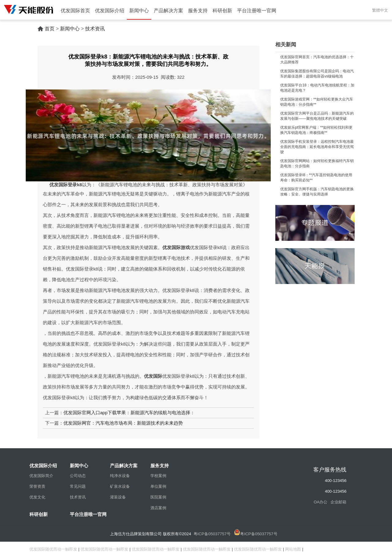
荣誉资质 (37, 486)
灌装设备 (118, 497)
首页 (50, 29)
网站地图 (293, 549)
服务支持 (198, 11)
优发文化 (37, 497)
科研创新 (222, 11)
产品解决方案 (168, 11)
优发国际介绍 (110, 11)
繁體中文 (380, 10)
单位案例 (158, 486)
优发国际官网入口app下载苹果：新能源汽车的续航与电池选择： (129, 413)
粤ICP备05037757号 (212, 534)
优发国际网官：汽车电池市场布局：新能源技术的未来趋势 (123, 423)
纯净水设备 (120, 476)
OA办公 (320, 502)
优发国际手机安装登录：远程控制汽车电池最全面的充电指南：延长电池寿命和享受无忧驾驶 (317, 147)
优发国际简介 (41, 476)
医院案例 (158, 497)
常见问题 (78, 486)
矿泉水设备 (120, 486)
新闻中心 (139, 11)
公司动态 (78, 476)
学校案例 (158, 476)
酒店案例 (158, 508)
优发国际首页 (75, 11)
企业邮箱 (338, 502)
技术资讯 (95, 29)
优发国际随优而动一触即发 (53, 549)
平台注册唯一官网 (257, 11)
